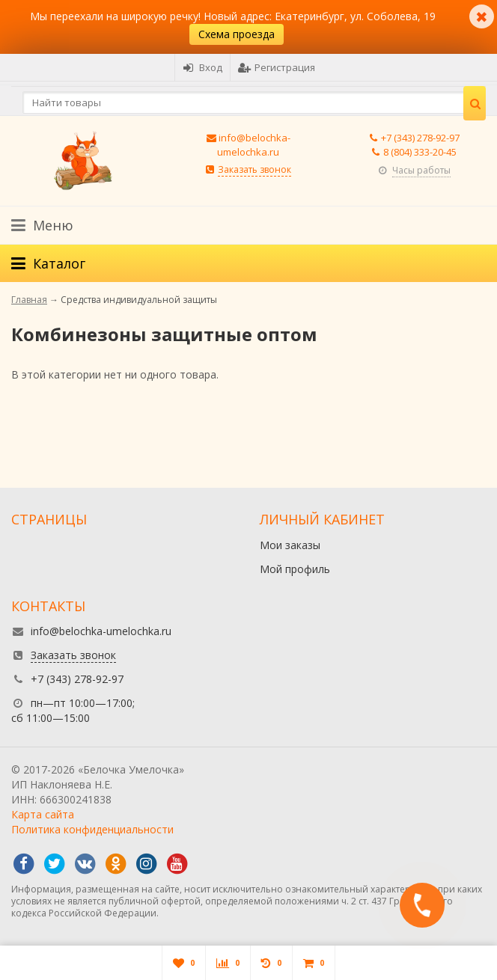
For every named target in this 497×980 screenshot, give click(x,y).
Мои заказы (290, 545)
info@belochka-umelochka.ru (254, 145)
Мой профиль (295, 569)
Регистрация (277, 67)
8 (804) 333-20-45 (420, 152)
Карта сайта (43, 814)
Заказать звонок (254, 169)
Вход (202, 67)
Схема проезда (237, 34)
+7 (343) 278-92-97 (420, 138)
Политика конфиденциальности (92, 829)
